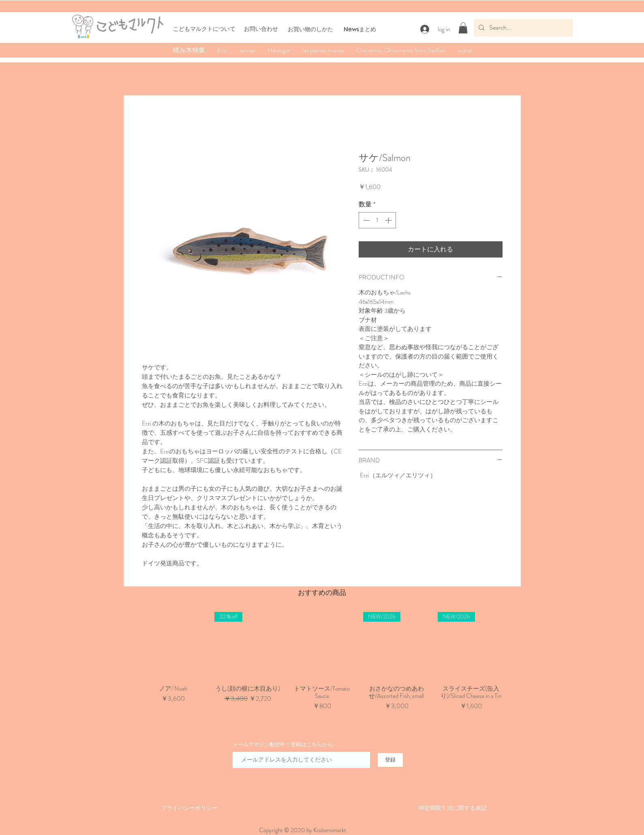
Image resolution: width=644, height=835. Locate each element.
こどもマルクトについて (204, 29)
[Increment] (389, 220)
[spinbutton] (377, 220)
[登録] (390, 760)
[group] (322, 665)
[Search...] (523, 28)
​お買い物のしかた (310, 29)
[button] (463, 28)
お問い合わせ (261, 29)
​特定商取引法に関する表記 (453, 808)
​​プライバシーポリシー (189, 808)
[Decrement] (366, 220)
